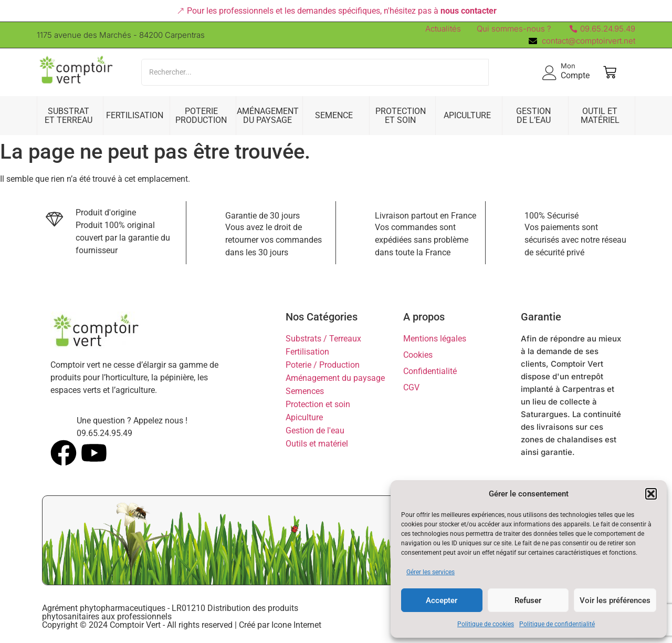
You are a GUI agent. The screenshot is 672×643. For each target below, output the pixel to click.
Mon (568, 66)
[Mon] (550, 72)
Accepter (442, 600)
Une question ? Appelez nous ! (132, 421)
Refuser (528, 600)
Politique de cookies (486, 624)
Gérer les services (430, 572)
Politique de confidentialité (557, 624)
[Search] (315, 72)
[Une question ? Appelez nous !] (60, 424)
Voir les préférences (615, 600)
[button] (651, 494)
